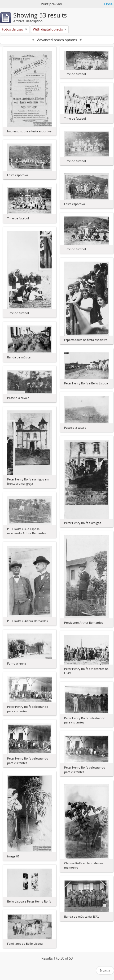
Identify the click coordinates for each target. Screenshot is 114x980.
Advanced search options (57, 40)
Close (108, 4)
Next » (105, 970)
